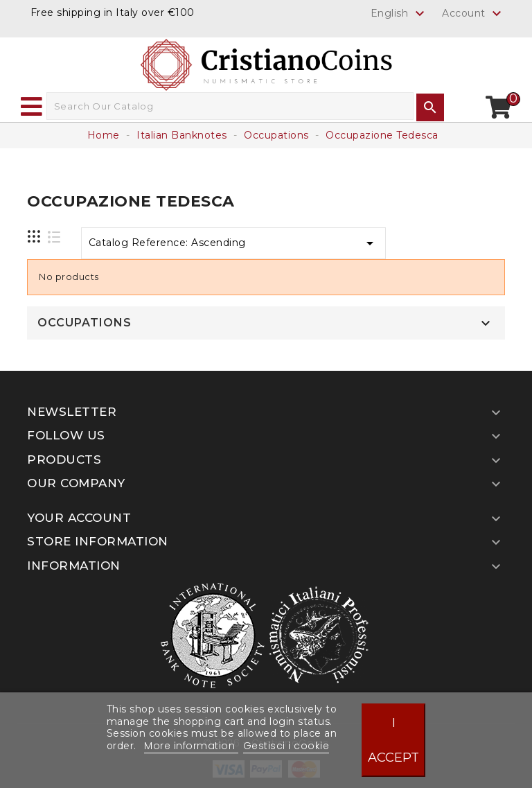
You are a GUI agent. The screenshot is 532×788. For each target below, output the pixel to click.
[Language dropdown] (399, 13)
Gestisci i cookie (286, 746)
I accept (393, 740)
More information (191, 746)
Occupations (85, 323)
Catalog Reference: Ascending (234, 243)
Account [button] (473, 14)
